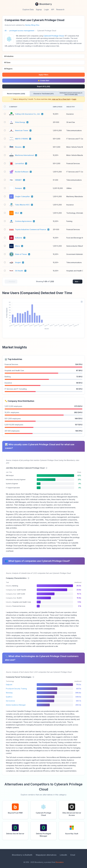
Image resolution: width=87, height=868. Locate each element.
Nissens (18, 147)
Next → (78, 282)
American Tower (22, 130)
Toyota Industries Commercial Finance (31, 229)
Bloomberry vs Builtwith (22, 855)
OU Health (19, 271)
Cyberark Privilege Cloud (54, 36)
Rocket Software (22, 172)
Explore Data (28, 9)
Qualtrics (9, 697)
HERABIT (18, 180)
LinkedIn (63, 855)
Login (46, 9)
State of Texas (21, 254)
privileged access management (22, 31)
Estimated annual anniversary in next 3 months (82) (71, 94)
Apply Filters (44, 75)
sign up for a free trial (61, 99)
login (74, 99)
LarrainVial (19, 163)
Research (60, 9)
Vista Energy (20, 122)
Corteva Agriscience (23, 221)
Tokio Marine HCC (22, 205)
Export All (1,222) (43, 86)
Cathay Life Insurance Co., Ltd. (28, 114)
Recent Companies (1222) (16, 94)
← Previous (11, 282)
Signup (39, 9)
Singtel (18, 262)
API (53, 9)
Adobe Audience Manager (16, 705)
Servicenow (10, 701)
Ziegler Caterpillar (22, 196)
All (6, 31)
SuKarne (19, 238)
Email (73, 855)
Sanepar (19, 188)
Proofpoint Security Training (16, 689)
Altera (17, 246)
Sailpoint (9, 685)
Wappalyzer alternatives (46, 855)
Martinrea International (24, 155)
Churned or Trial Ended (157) (43, 94)
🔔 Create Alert (43, 81)
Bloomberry (44, 4)
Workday (9, 693)
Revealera (60, 862)
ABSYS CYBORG (21, 139)
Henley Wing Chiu (32, 25)
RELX (17, 213)
